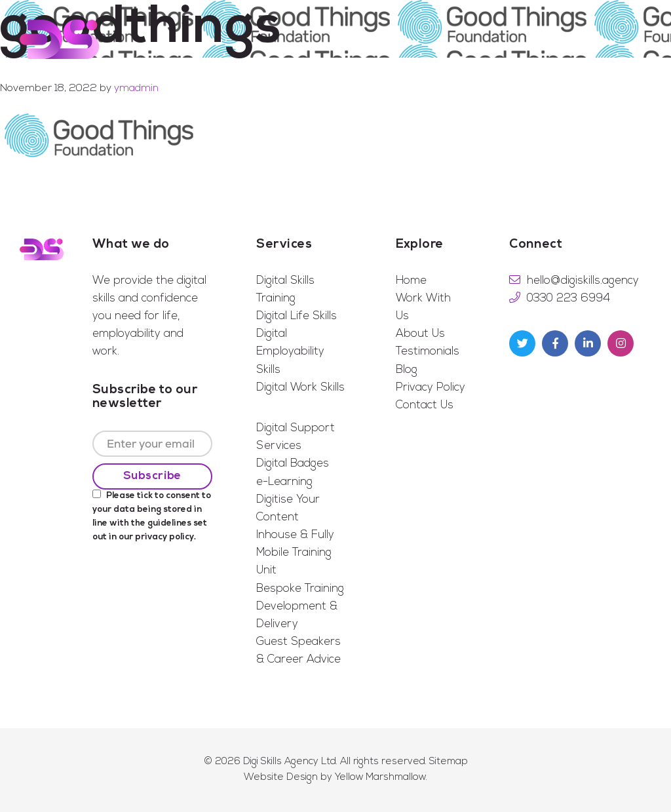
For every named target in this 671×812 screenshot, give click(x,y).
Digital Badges (293, 464)
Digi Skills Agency (59, 39)
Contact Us (425, 405)
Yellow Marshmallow (380, 778)
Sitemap (449, 762)
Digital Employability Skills (290, 352)
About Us (420, 334)
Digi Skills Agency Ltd (290, 762)
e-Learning (284, 482)
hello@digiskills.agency (583, 281)
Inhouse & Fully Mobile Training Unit (295, 553)
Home (411, 281)
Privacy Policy (431, 388)
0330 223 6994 (568, 299)
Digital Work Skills (300, 388)
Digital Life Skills (297, 316)
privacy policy (164, 537)
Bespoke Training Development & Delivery (300, 607)
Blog (407, 370)
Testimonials (428, 352)
